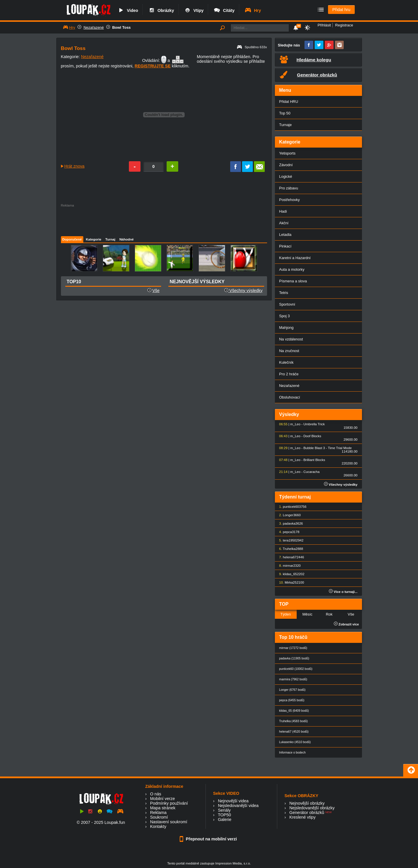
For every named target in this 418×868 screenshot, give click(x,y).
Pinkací (285, 246)
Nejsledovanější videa (238, 806)
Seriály (224, 810)
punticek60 (291, 507)
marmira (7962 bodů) (293, 679)
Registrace (344, 25)
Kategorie (94, 239)
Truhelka (289, 549)
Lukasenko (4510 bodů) (295, 742)
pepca (287, 532)
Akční (284, 223)
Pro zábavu (289, 188)
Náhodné (126, 239)
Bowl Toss (122, 27)
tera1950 (289, 540)
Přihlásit (324, 25)
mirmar (288, 566)
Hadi (283, 211)
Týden (286, 614)
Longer (288, 515)
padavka (289, 523)
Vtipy (194, 10)
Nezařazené (94, 27)
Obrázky (161, 10)
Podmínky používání (169, 803)
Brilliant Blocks (314, 460)
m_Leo (295, 424)
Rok (329, 614)
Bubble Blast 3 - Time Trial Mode (327, 448)
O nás (156, 794)
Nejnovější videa (233, 801)
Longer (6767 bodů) (292, 690)
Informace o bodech (293, 753)
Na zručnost (289, 351)
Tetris (284, 293)
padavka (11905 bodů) (294, 658)
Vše (156, 290)
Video (128, 10)
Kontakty (158, 826)
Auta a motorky (292, 269)
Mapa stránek (163, 808)
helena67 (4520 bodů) (294, 732)
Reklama (158, 813)
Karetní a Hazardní (295, 258)
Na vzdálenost (291, 339)
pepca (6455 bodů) (292, 700)
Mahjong (287, 328)
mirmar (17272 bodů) (293, 648)
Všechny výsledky (243, 290)
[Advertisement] (164, 220)
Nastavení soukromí (169, 822)
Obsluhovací (290, 397)
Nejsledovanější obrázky (312, 808)
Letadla (285, 235)
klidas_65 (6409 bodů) (294, 711)
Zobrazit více (346, 624)
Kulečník (287, 362)
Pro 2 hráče (289, 374)
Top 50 (285, 113)
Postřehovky (290, 200)
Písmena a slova (293, 281)
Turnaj (110, 239)
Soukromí (159, 817)
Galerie (225, 819)
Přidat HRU (289, 102)
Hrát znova (75, 166)
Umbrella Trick (314, 424)
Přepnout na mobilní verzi (209, 839)
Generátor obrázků (307, 813)
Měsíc (308, 614)
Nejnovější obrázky (307, 803)
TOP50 (224, 815)
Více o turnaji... (343, 592)
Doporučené (72, 239)
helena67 (290, 557)
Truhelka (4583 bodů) (294, 721)
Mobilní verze (163, 799)
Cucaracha (311, 472)
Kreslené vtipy (302, 817)
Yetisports (287, 153)
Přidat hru (341, 10)
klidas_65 (290, 574)
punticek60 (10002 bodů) (296, 669)
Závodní (286, 165)
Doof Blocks (312, 436)
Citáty (224, 10)
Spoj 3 (285, 316)
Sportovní (287, 304)
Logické (286, 176)
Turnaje (285, 125)
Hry (253, 10)
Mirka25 (291, 582)
